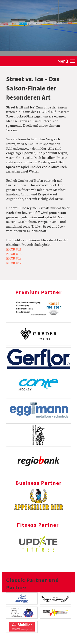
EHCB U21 (14, 249)
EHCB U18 (14, 254)
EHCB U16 (14, 258)
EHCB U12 (14, 263)
